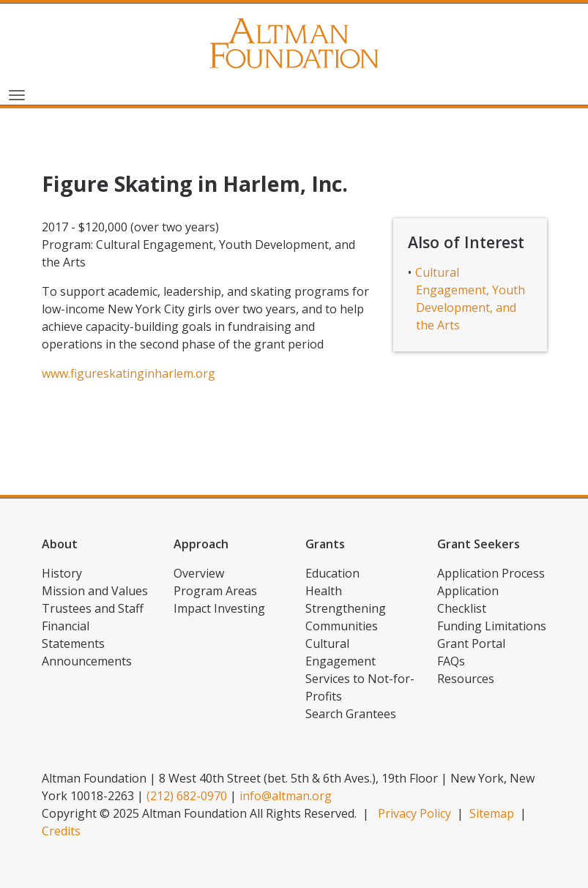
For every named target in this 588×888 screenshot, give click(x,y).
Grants (325, 544)
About (60, 544)
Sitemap (492, 813)
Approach (201, 544)
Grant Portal (471, 643)
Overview (199, 573)
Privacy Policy (414, 813)
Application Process (491, 573)
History (62, 573)
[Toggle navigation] (17, 94)
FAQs (451, 661)
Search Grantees (351, 714)
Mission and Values (95, 591)
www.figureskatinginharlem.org (129, 373)
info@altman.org (286, 796)
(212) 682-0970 (187, 796)
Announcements (87, 661)
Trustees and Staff (93, 608)
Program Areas (215, 591)
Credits (61, 831)
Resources (466, 679)
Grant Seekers (479, 544)
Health (324, 591)
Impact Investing (219, 608)
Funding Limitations (492, 626)
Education (332, 573)
